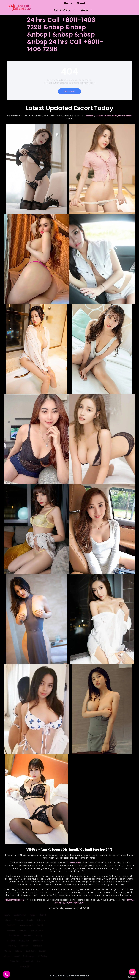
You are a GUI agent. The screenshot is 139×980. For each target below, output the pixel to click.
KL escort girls (73, 863)
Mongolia (90, 116)
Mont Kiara (24, 946)
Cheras (8, 920)
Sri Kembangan (29, 956)
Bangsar (33, 915)
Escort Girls (65, 10)
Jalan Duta (11, 930)
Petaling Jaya (37, 946)
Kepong (39, 936)
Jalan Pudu (28, 936)
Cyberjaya (41, 920)
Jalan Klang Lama (37, 930)
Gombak (40, 925)
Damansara (11, 925)
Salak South (31, 951)
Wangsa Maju (25, 966)
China (115, 116)
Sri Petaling (43, 956)
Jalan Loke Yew (14, 936)
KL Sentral (11, 941)
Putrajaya (19, 951)
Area (88, 10)
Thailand (99, 116)
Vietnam (128, 116)
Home (68, 3)
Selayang (7, 956)
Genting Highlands (26, 925)
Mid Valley (12, 946)
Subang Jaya (15, 961)
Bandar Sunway (20, 915)
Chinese (108, 116)
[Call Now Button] (6, 974)
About (81, 3)
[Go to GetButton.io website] (132, 977)
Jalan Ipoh (22, 930)
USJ (39, 961)
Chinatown (19, 920)
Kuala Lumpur (24, 941)
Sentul (17, 956)
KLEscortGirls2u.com (15, 900)
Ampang (7, 915)
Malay (121, 116)
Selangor (42, 951)
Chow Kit (30, 920)
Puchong (8, 951)
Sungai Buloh (28, 961)
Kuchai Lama (38, 941)
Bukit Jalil (43, 915)
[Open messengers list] (132, 972)
